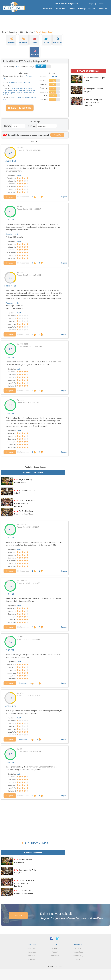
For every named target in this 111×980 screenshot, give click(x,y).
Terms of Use (78, 952)
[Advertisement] (35, 818)
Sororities (71, 9)
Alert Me (57, 135)
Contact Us (102, 9)
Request (92, 9)
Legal (78, 959)
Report (64, 197)
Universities (47, 9)
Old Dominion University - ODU (19, 82)
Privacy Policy (78, 956)
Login (91, 4)
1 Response (22, 683)
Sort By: (32, 126)
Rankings (82, 9)
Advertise (55, 948)
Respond (10, 197)
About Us (78, 948)
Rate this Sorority (20, 108)
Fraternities (60, 9)
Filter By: (7, 126)
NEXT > (36, 843)
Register (101, 4)
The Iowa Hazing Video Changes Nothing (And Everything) (25, 503)
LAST (45, 843)
